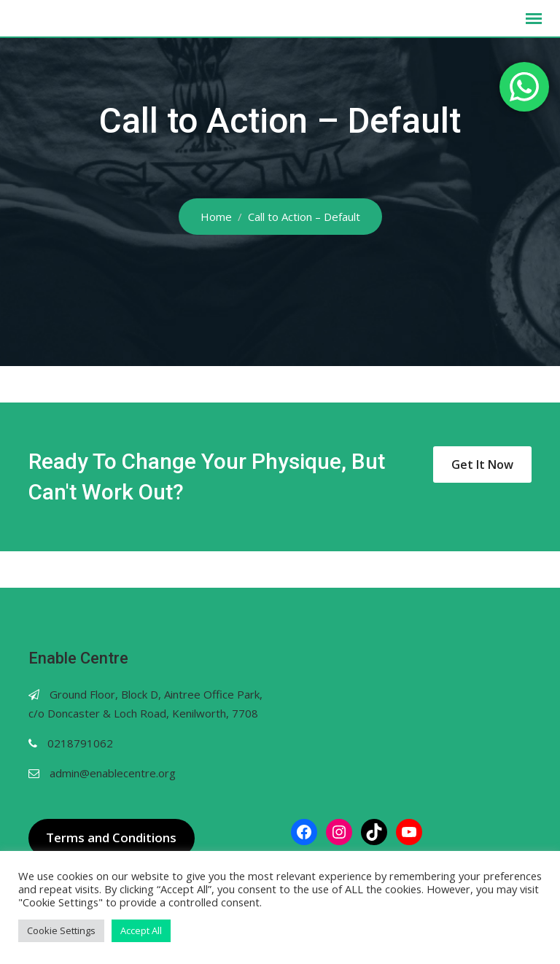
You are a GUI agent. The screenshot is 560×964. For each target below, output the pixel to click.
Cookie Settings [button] (61, 930)
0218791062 (80, 743)
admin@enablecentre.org (113, 773)
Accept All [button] (141, 930)
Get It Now (482, 464)
